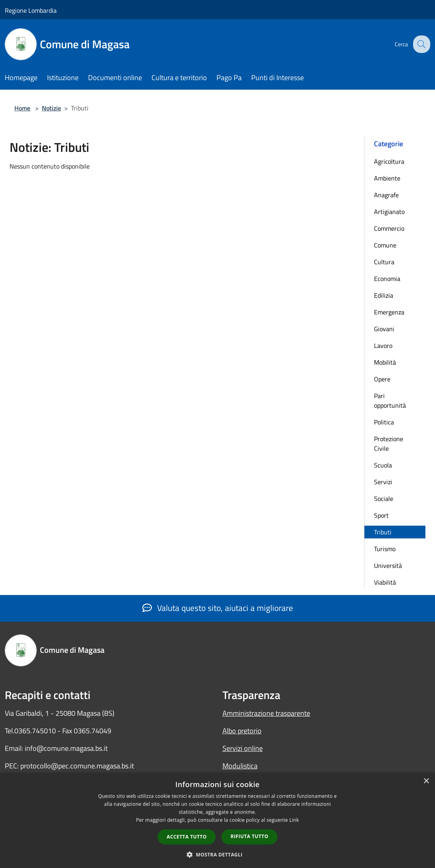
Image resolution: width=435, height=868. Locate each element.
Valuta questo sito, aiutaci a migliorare (218, 608)
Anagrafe (386, 195)
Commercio (389, 228)
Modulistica (240, 766)
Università (388, 566)
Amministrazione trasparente (266, 713)
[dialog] (217, 820)
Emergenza (389, 312)
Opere (382, 379)
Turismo (385, 549)
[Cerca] (421, 44)
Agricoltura (389, 161)
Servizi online (243, 748)
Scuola (383, 465)
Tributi (383, 532)
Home (22, 108)
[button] (218, 854)
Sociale (384, 499)
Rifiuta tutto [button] (249, 836)
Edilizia (384, 295)
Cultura (384, 262)
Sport (381, 515)
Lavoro (383, 346)
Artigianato (389, 212)
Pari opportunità (390, 401)
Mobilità (385, 362)
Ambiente (387, 178)
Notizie (51, 108)
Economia (387, 279)
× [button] (426, 781)
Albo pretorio (242, 731)
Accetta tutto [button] (187, 837)
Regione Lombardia (31, 10)
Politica (384, 422)
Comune (385, 245)
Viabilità (385, 582)
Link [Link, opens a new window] (294, 820)
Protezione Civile (389, 444)
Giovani (384, 329)
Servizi (383, 482)
